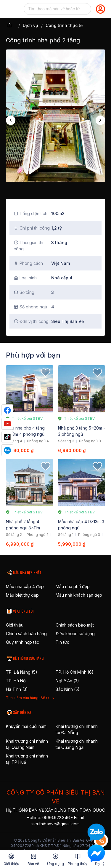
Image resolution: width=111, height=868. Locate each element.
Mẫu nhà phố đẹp (73, 586)
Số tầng (24, 292)
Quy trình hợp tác (22, 642)
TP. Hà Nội (16, 681)
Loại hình (25, 278)
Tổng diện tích (30, 213)
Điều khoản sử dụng (75, 634)
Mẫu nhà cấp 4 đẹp (25, 586)
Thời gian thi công (28, 246)
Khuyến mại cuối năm (26, 726)
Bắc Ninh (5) (68, 689)
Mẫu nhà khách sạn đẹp (79, 595)
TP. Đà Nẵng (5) (22, 672)
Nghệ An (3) (67, 681)
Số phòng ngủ (30, 307)
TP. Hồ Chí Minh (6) (75, 672)
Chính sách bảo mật (75, 625)
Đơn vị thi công (31, 321)
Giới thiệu (15, 625)
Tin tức (62, 642)
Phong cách (28, 263)
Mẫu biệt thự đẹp (22, 595)
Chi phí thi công (32, 228)
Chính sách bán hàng (26, 634)
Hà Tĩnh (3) (17, 689)
